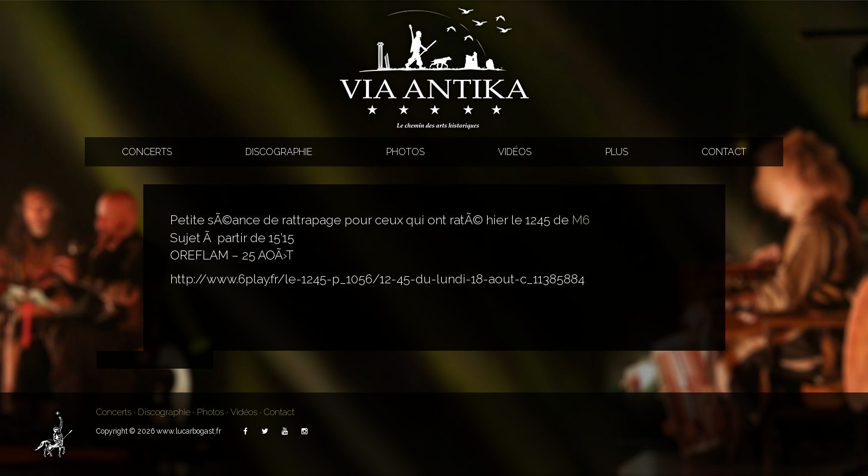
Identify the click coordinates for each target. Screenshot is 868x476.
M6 (581, 220)
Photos (405, 152)
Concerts (147, 152)
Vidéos (515, 152)
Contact (724, 152)
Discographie (279, 152)
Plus (617, 152)
